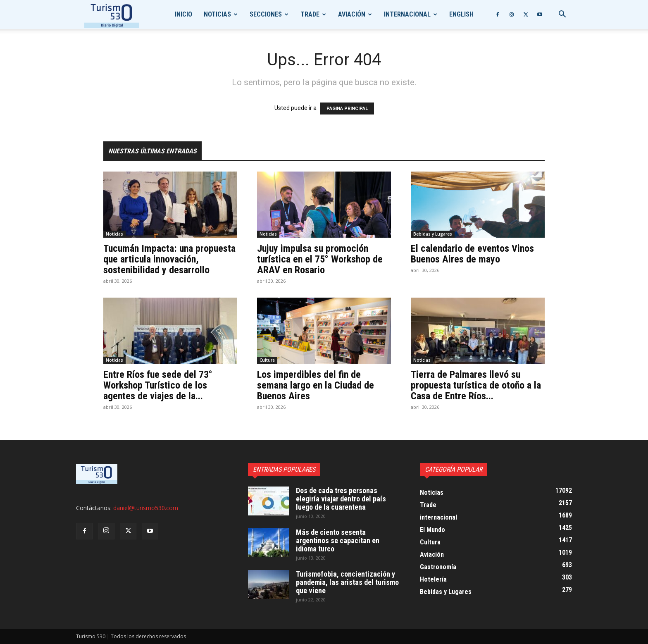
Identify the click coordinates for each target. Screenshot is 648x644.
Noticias (217, 14)
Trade (310, 14)
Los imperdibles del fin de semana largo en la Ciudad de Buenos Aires (316, 385)
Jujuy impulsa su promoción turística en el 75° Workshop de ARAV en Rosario (320, 259)
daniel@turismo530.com (146, 508)
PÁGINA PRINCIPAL (347, 109)
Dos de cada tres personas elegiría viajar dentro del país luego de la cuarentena (341, 499)
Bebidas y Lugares (433, 234)
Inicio (183, 14)
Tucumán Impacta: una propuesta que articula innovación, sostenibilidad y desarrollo (169, 259)
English (461, 14)
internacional (407, 14)
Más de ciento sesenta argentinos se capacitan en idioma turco (338, 540)
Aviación (352, 14)
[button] (562, 15)
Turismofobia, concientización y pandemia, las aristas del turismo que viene (347, 582)
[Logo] (112, 15)
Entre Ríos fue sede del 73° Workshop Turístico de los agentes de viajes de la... (158, 385)
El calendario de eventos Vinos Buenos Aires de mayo (472, 254)
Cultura (267, 360)
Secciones (266, 14)
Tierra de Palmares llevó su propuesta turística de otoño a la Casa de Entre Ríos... (476, 385)
